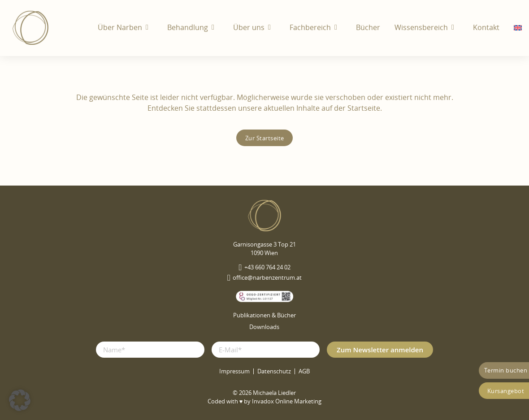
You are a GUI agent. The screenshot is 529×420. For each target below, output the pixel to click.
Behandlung (188, 27)
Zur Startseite (265, 138)
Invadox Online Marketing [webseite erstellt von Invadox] (287, 401)
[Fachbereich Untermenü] (338, 27)
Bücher (368, 27)
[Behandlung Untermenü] (215, 27)
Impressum (234, 371)
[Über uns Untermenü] (272, 27)
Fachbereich (310, 27)
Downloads (264, 327)
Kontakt (486, 27)
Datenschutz (274, 371)
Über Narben (120, 27)
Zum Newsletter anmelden (380, 350)
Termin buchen (506, 370)
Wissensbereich (421, 27)
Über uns (249, 27)
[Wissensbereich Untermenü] (455, 27)
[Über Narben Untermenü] (149, 27)
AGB (304, 371)
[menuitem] (518, 28)
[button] (20, 400)
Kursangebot (506, 391)
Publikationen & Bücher (264, 315)
